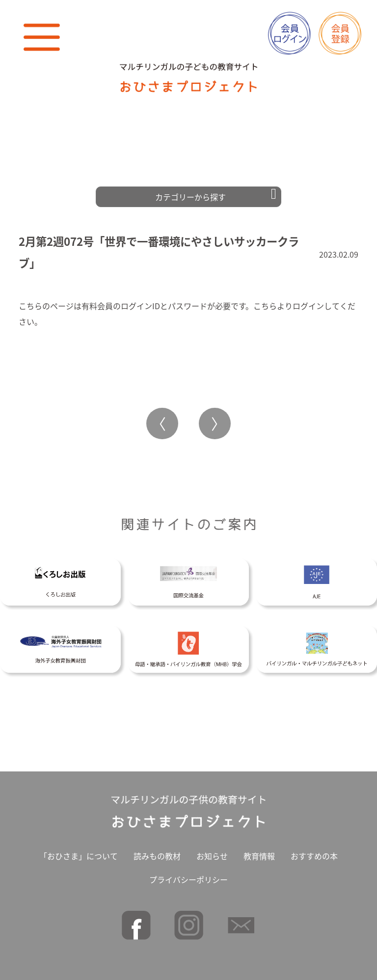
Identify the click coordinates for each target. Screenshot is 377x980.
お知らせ (212, 852)
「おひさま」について (79, 852)
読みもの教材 (157, 852)
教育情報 (259, 852)
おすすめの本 (314, 852)
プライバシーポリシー (188, 876)
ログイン (308, 302)
